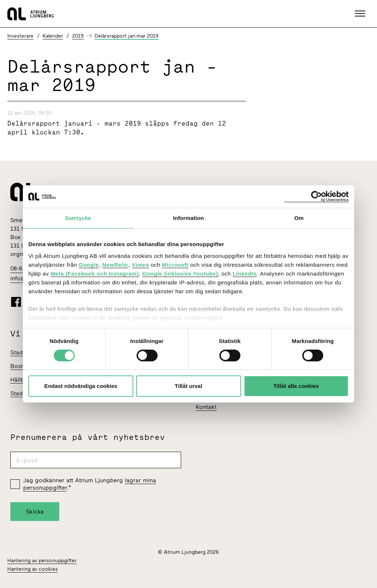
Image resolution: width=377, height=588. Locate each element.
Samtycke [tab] (78, 218)
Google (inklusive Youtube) (180, 273)
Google (89, 264)
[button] (361, 14)
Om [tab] (299, 218)
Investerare (20, 36)
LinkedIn (245, 273)
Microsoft (175, 264)
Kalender (53, 36)
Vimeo (140, 264)
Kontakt (206, 407)
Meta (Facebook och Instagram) (95, 273)
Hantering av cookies (33, 569)
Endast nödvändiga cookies (81, 386)
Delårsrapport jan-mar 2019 (127, 36)
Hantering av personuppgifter (42, 561)
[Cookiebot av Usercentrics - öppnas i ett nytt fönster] (316, 197)
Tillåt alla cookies (296, 386)
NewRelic (115, 264)
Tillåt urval (189, 386)
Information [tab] (188, 218)
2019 (78, 36)
